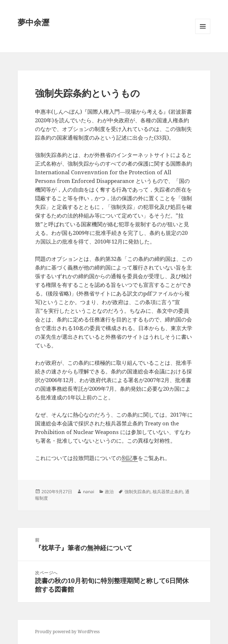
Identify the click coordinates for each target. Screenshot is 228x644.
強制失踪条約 (137, 492)
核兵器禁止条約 (168, 492)
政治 (109, 492)
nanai (89, 492)
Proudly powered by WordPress (67, 632)
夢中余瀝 (34, 22)
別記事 (130, 458)
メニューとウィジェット (203, 34)
